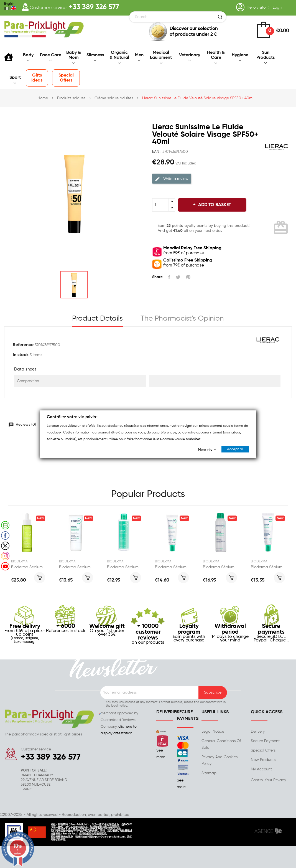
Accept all (235, 449)
